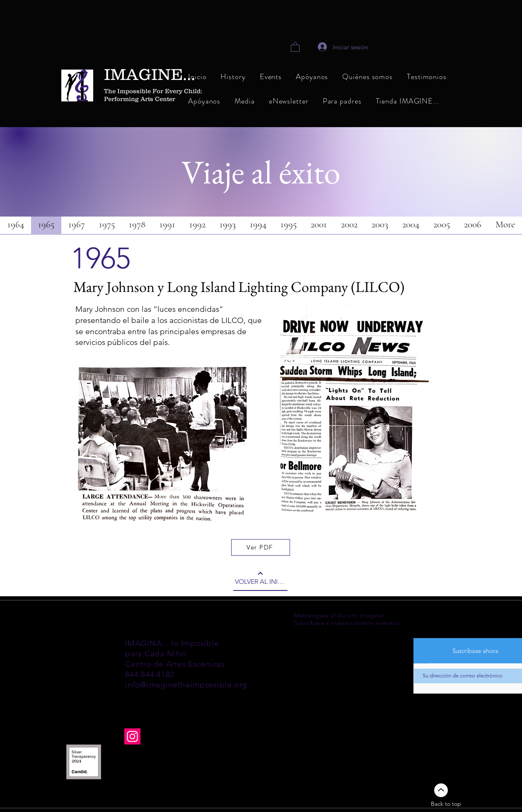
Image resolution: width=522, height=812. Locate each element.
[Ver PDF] (261, 547)
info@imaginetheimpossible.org (186, 685)
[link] (295, 47)
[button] (367, 77)
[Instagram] (132, 736)
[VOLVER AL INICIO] (260, 578)
